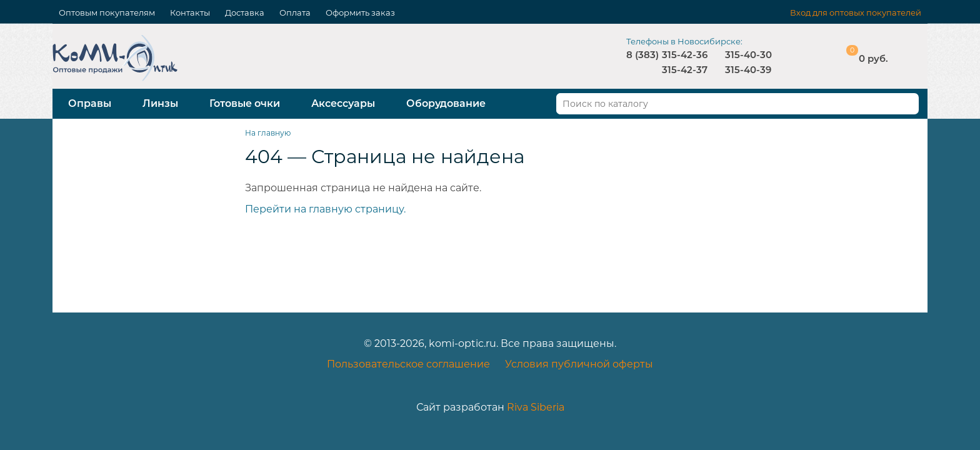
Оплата (295, 12)
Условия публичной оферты (579, 364)
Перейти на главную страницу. (325, 209)
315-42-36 (685, 55)
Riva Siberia (536, 407)
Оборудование (446, 103)
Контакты (190, 12)
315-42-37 (685, 70)
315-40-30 (748, 55)
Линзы (160, 103)
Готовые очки (245, 103)
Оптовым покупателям (107, 12)
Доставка (245, 12)
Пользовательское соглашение (408, 364)
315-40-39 (748, 70)
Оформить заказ (360, 12)
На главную (268, 133)
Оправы (90, 103)
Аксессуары (343, 103)
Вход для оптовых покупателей (856, 12)
